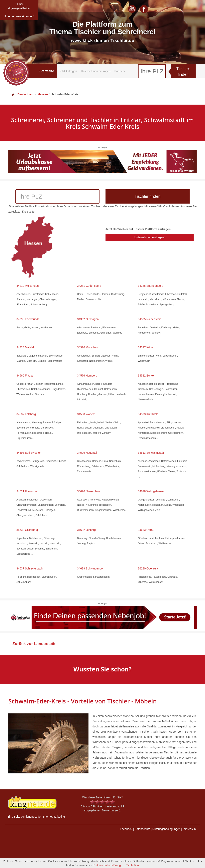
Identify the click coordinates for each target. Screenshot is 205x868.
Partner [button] (120, 71)
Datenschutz (142, 829)
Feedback (126, 829)
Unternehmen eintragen (96, 71)
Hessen (43, 94)
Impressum (190, 829)
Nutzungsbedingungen (166, 829)
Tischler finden (183, 71)
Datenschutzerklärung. (108, 865)
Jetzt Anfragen (68, 71)
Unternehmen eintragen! (149, 237)
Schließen (133, 865)
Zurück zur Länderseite (34, 644)
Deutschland (23, 94)
